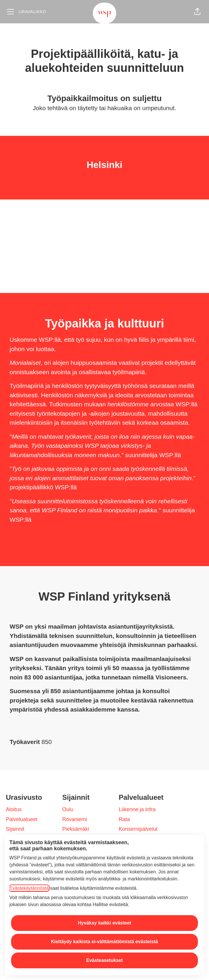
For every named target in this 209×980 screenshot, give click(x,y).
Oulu (68, 809)
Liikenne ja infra (137, 809)
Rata (124, 819)
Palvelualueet (22, 819)
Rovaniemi (75, 819)
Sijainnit (15, 829)
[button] (197, 12)
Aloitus (14, 809)
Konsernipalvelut (138, 829)
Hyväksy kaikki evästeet (104, 923)
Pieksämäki (76, 829)
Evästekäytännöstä (29, 888)
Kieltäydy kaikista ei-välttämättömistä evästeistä (104, 942)
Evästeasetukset (104, 960)
